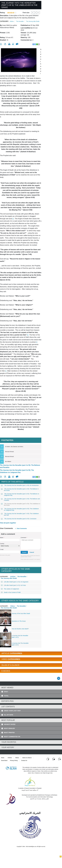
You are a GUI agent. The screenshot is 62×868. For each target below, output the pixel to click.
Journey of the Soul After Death (21, 613)
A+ (38, 13)
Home (3, 758)
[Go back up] (59, 678)
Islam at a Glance (27, 758)
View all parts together (8, 523)
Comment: (24, 538)
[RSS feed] (60, 759)
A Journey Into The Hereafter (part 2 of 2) (20, 644)
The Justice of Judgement (10, 589)
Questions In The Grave (19, 621)
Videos (13, 606)
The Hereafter (20, 21)
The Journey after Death (33, 21)
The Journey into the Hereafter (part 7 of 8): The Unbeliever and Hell (20, 514)
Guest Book (4, 761)
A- (33, 13)
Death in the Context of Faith (11, 592)
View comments (22, 528)
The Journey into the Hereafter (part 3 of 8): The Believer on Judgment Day (20, 495)
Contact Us (24, 761)
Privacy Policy (14, 761)
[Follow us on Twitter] (54, 759)
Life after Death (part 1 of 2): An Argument (15, 582)
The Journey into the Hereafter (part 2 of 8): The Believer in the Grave (20, 490)
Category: (4, 21)
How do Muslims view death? (20, 629)
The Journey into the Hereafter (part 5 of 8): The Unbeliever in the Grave (21, 504)
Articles (12, 21)
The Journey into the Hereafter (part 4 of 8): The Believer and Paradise (20, 466)
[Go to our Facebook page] (48, 759)
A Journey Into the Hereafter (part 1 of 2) (20, 636)
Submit (24, 552)
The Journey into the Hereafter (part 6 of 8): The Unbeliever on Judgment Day (17, 471)
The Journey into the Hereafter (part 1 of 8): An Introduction (20, 485)
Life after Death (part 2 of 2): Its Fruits (13, 585)
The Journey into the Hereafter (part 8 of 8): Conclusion (19, 519)
